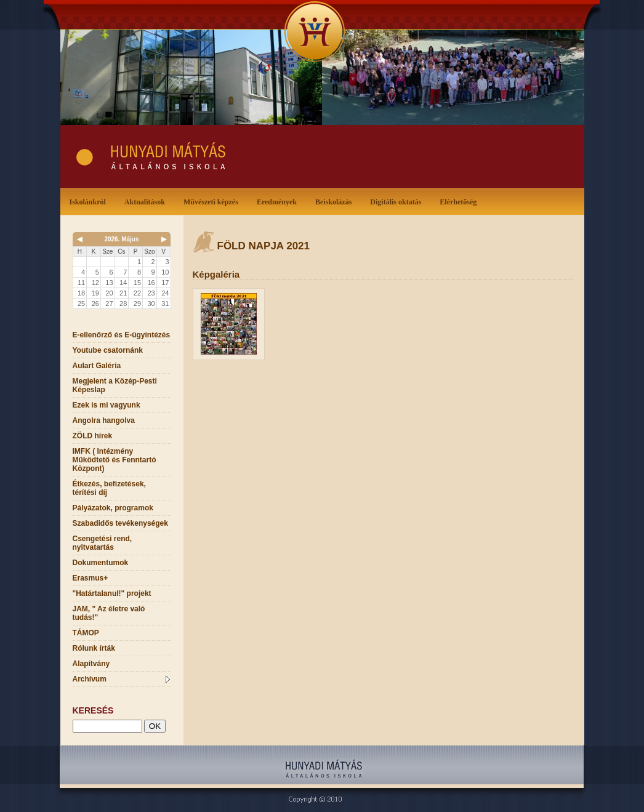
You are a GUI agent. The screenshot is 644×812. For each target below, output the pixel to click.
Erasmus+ (91, 578)
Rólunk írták (94, 648)
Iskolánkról (90, 201)
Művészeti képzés (213, 201)
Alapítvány (91, 664)
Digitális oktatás (396, 202)
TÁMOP (86, 633)
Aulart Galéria (97, 366)
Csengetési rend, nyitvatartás (103, 543)
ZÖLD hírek (93, 436)
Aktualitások (147, 201)
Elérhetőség (458, 202)
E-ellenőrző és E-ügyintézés (122, 335)
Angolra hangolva (104, 420)
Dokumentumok (101, 563)
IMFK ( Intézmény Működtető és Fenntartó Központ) (115, 460)
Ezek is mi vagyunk (107, 405)
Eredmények (279, 201)
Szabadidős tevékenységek (120, 523)
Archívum (121, 679)
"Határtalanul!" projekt (112, 593)
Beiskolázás (336, 201)
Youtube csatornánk (108, 350)
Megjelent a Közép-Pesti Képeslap (115, 385)
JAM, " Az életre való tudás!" (109, 613)
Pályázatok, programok (113, 508)
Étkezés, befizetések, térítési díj (109, 488)
